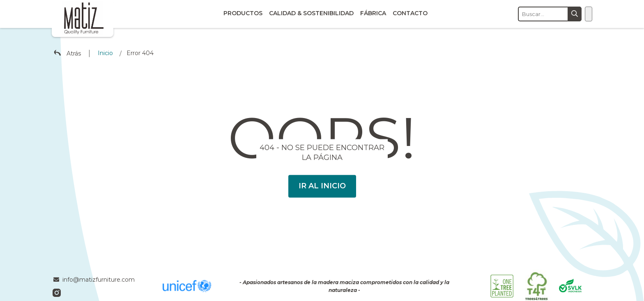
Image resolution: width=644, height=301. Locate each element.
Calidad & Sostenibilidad (311, 13)
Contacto (410, 13)
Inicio (105, 53)
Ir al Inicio (322, 186)
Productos (243, 13)
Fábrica (373, 13)
